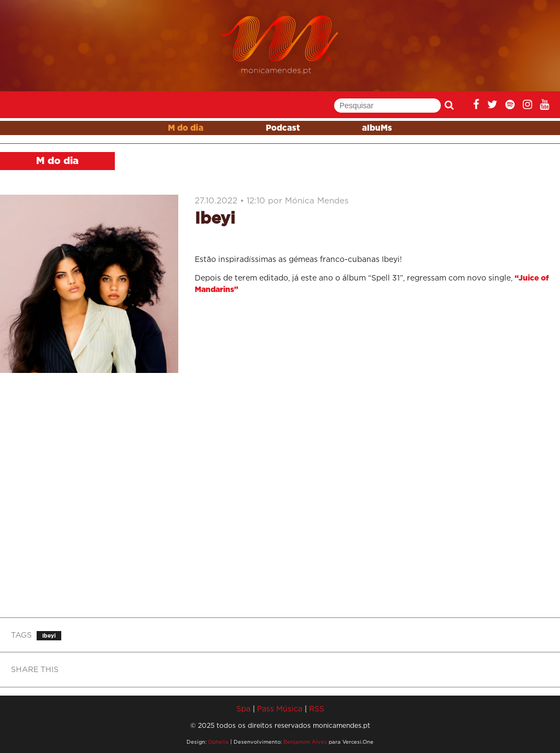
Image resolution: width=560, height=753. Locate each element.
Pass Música (280, 708)
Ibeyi (49, 636)
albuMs (377, 128)
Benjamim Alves (305, 742)
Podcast (283, 128)
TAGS (21, 635)
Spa (243, 708)
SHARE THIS (35, 669)
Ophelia (218, 742)
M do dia (186, 128)
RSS (317, 708)
